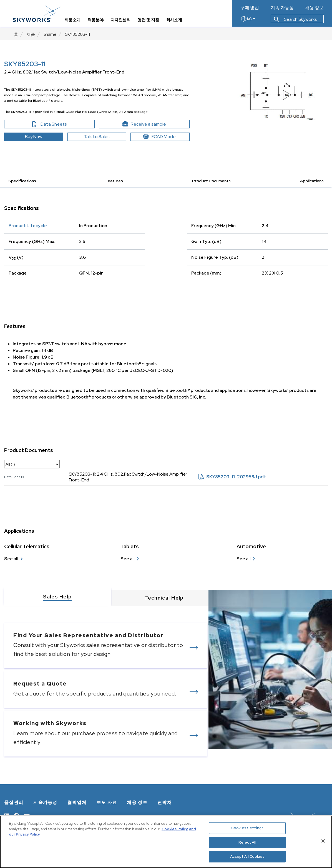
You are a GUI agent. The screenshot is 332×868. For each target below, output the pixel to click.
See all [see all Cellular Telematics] (11, 559)
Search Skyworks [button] (295, 20)
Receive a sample (154, 124)
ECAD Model (160, 137)
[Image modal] (277, 92)
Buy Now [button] (34, 137)
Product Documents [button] (211, 181)
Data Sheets (61, 124)
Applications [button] (312, 181)
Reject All (247, 842)
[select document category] (32, 464)
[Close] (323, 841)
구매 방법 (250, 8)
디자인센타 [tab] (122, 21)
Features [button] (114, 181)
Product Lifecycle (28, 226)
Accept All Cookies (247, 856)
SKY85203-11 (77, 34)
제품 (31, 34)
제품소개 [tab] (74, 21)
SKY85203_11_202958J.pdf (232, 477)
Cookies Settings (247, 828)
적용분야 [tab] (97, 21)
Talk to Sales (97, 137)
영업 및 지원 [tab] (150, 21)
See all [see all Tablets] (128, 559)
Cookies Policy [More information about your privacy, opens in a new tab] (175, 829)
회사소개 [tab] (175, 21)
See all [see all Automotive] (244, 559)
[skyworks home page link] (38, 14)
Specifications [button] (22, 181)
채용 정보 (314, 8)
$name (50, 34)
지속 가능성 (282, 8)
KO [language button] (248, 20)
